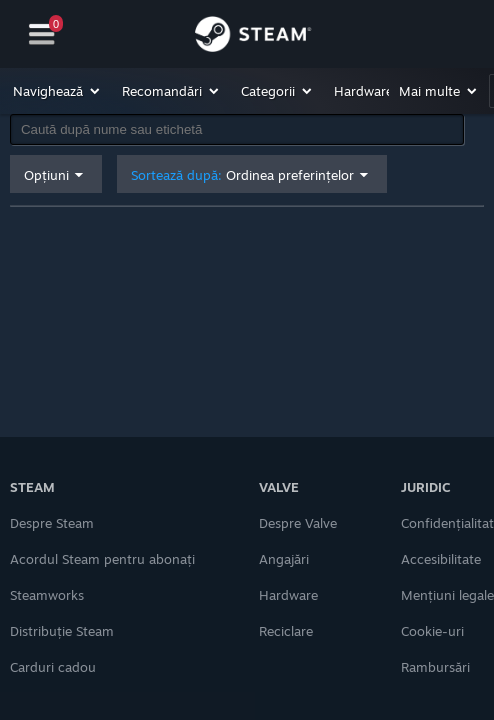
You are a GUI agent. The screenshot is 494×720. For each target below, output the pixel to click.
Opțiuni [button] (46, 175)
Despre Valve (298, 523)
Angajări (284, 559)
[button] (57, 91)
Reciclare (286, 631)
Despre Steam (52, 523)
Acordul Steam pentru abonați (102, 559)
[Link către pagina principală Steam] (253, 37)
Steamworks (47, 595)
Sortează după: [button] (242, 175)
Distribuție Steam (62, 631)
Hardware (288, 595)
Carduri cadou (53, 667)
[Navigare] (42, 34)
